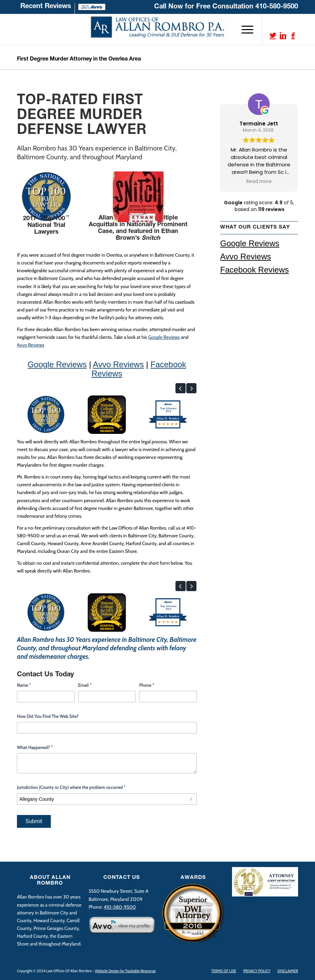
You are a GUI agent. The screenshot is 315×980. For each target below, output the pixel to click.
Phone (147, 685)
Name (24, 685)
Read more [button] (259, 182)
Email (85, 685)
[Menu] (244, 29)
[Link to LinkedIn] (283, 36)
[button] (181, 388)
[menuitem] (46, 8)
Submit (34, 821)
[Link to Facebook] (293, 36)
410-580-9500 (277, 7)
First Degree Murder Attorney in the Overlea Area (79, 60)
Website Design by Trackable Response (125, 971)
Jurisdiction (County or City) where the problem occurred (71, 787)
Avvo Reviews (31, 345)
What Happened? (35, 747)
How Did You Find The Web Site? (48, 716)
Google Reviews (164, 337)
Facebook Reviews (255, 270)
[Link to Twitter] (273, 36)
